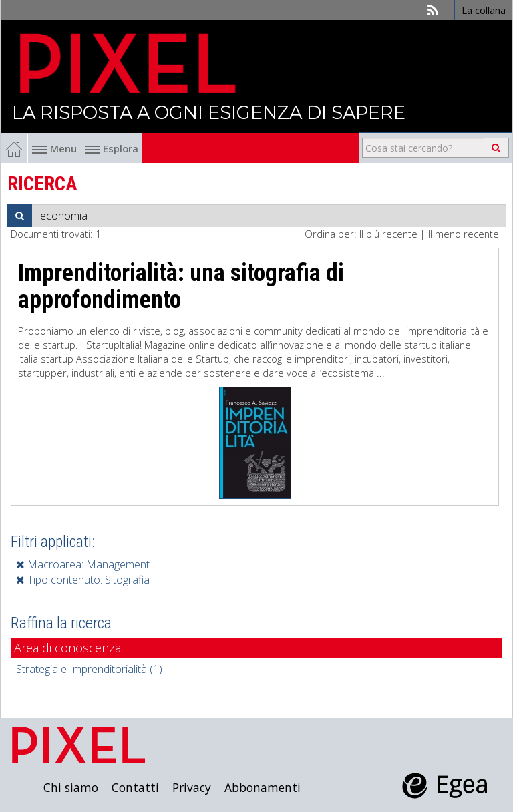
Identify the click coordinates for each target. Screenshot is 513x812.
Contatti (135, 787)
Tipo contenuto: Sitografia (83, 580)
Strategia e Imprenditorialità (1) (89, 669)
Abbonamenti (263, 787)
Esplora (112, 148)
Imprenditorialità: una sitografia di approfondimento (181, 286)
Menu (54, 148)
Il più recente (388, 234)
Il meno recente (464, 234)
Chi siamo (71, 787)
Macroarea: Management (83, 564)
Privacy (192, 787)
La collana (484, 10)
